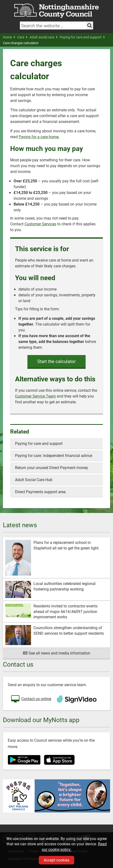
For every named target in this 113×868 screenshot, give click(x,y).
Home (9, 37)
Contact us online (31, 699)
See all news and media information (57, 653)
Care (22, 37)
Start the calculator (56, 361)
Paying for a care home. (39, 137)
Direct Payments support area (40, 492)
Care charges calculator (21, 43)
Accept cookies (56, 860)
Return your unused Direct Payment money (52, 467)
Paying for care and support (82, 37)
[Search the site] (90, 25)
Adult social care (44, 37)
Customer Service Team (35, 396)
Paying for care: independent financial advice (54, 455)
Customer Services (40, 224)
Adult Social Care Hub (34, 480)
